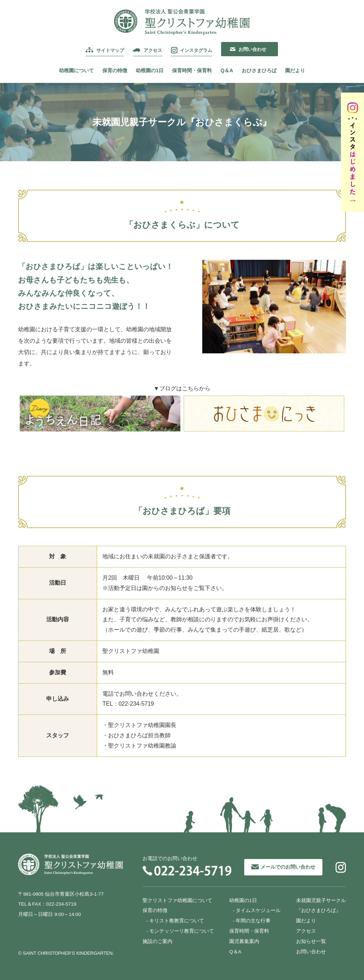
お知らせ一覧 (311, 941)
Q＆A (227, 70)
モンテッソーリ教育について (182, 931)
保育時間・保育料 (192, 70)
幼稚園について (76, 70)
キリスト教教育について (177, 921)
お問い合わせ (252, 49)
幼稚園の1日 (150, 70)
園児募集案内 (244, 941)
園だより (295, 70)
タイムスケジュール (258, 910)
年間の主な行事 (253, 921)
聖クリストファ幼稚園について (177, 900)
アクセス (153, 50)
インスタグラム (196, 50)
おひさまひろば (259, 70)
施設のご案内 (157, 941)
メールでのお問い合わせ (288, 867)
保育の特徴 (115, 70)
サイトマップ (110, 50)
